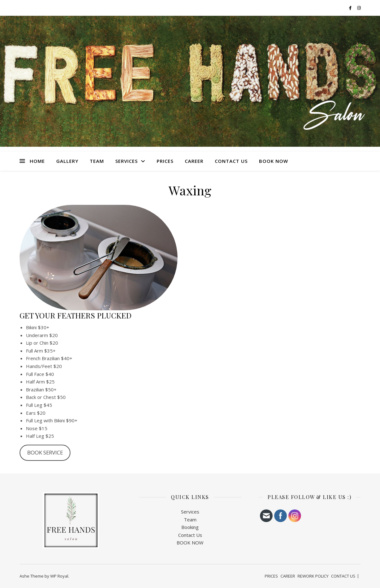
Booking (190, 527)
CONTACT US (231, 161)
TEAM (97, 161)
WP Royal (59, 576)
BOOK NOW (274, 161)
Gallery (67, 161)
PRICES (165, 161)
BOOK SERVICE (45, 452)
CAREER (194, 161)
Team (190, 520)
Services (190, 512)
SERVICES (127, 161)
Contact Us (190, 535)
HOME (37, 161)
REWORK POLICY (313, 576)
